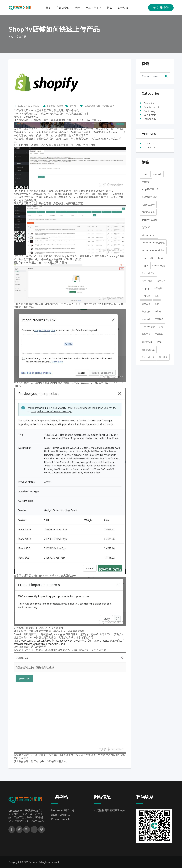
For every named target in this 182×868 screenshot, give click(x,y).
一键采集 (146, 296)
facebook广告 (148, 273)
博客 (110, 8)
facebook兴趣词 (149, 197)
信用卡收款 (147, 281)
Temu (159, 342)
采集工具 (146, 334)
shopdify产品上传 (150, 189)
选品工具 (146, 304)
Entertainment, (93, 106)
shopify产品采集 (149, 220)
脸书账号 (163, 357)
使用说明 (146, 228)
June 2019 (149, 147)
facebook (157, 174)
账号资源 (123, 8)
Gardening (149, 111)
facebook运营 (159, 266)
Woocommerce (149, 235)
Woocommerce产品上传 (153, 250)
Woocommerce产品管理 (153, 243)
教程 (161, 327)
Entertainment (151, 107)
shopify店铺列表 (61, 815)
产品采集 (146, 182)
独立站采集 (147, 342)
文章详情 (22, 37)
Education (149, 103)
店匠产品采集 (148, 212)
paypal (145, 266)
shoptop (146, 289)
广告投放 (159, 319)
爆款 (157, 296)
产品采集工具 (94, 8)
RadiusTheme (55, 106)
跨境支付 (161, 281)
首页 (48, 8)
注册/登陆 (161, 8)
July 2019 (149, 144)
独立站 (158, 311)
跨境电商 (146, 311)
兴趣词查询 (63, 8)
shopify (145, 174)
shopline (161, 258)
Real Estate (150, 115)
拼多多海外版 (148, 350)
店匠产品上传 (148, 205)
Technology (107, 106)
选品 (78, 8)
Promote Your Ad (61, 819)
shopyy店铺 (147, 258)
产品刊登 (158, 289)
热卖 (157, 304)
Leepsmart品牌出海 (63, 810)
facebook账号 (148, 357)
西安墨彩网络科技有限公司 (110, 810)
